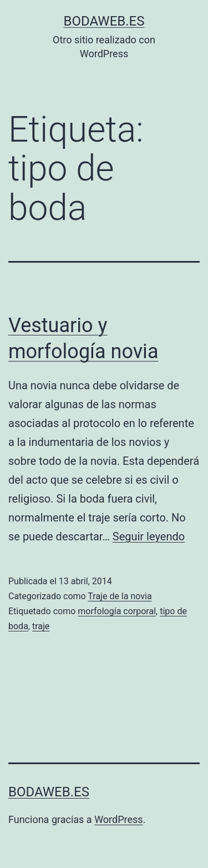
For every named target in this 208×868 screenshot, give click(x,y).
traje (41, 626)
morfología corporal (117, 611)
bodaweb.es (104, 21)
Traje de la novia (120, 596)
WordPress (118, 819)
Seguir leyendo (149, 536)
